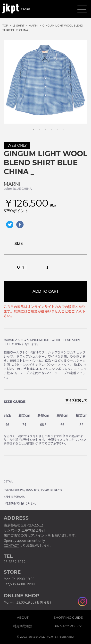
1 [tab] (31, 127)
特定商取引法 (23, 625)
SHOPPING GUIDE (68, 617)
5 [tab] (55, 127)
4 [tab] (49, 127)
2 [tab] (37, 127)
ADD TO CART (45, 291)
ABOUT (23, 617)
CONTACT (11, 546)
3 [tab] (43, 127)
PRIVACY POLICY (68, 625)
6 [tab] (61, 127)
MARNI (12, 184)
